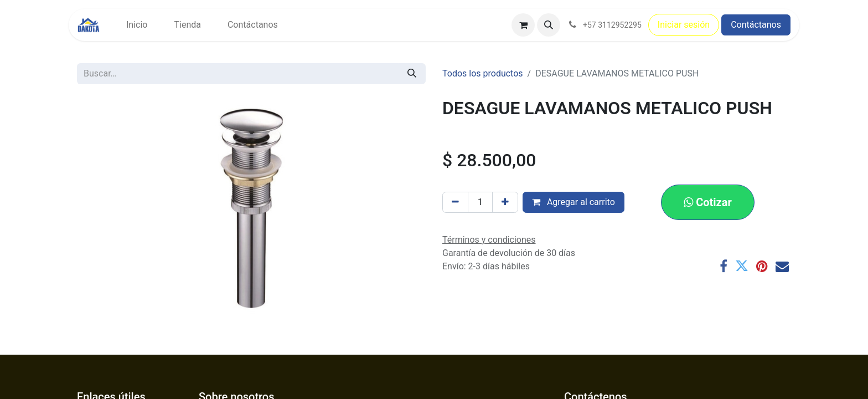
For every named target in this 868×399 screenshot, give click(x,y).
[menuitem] (137, 25)
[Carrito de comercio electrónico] (523, 25)
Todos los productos (483, 73)
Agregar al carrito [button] (573, 202)
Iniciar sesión (684, 25)
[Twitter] (742, 266)
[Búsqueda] (412, 74)
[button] (549, 25)
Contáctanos (756, 25)
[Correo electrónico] (782, 266)
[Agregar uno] (505, 202)
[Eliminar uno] (455, 202)
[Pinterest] (762, 266)
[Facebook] (724, 266)
